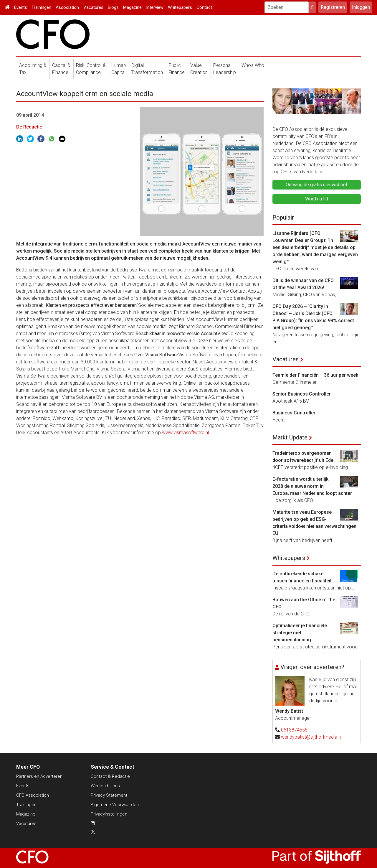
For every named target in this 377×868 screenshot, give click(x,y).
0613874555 (294, 730)
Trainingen (41, 7)
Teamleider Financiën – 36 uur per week (315, 375)
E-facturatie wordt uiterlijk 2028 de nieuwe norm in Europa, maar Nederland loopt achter (312, 486)
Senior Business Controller (302, 394)
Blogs (113, 7)
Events (21, 7)
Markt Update (290, 437)
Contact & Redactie (110, 776)
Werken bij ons (105, 786)
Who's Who (253, 65)
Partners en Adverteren (39, 776)
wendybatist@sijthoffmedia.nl (311, 737)
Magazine (132, 7)
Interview (155, 7)
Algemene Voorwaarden (115, 805)
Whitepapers (180, 7)
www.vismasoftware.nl (185, 433)
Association (67, 7)
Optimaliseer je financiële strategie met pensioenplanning (300, 633)
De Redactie (29, 127)
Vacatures (93, 7)
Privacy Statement (109, 795)
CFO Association (33, 795)
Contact (204, 7)
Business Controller (294, 413)
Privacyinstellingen (109, 814)
